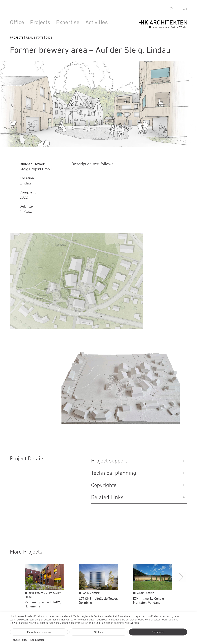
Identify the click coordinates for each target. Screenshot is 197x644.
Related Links (107, 498)
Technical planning (114, 473)
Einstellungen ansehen (39, 632)
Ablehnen (98, 632)
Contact (181, 9)
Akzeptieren (158, 632)
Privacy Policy (19, 640)
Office (17, 23)
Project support (109, 461)
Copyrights (104, 486)
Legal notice (37, 640)
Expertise (68, 23)
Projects (40, 23)
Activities (97, 23)
